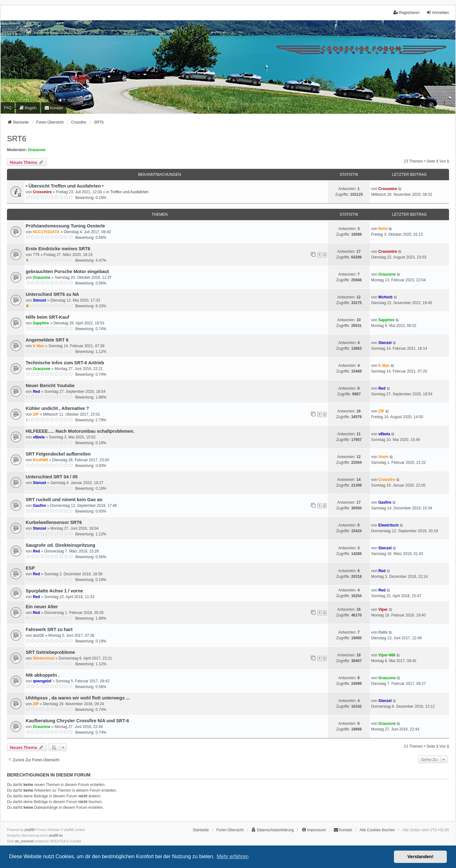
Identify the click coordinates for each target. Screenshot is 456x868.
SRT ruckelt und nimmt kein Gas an (64, 500)
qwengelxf (42, 681)
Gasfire (39, 506)
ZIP (36, 414)
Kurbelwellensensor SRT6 (54, 522)
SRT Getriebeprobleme (50, 652)
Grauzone (37, 150)
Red (37, 392)
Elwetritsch (389, 525)
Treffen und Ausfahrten (129, 192)
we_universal (24, 841)
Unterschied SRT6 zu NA (52, 294)
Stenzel (40, 300)
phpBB (29, 830)
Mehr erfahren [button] (233, 856)
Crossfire (387, 480)
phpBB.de (56, 836)
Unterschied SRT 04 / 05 (52, 477)
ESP (30, 568)
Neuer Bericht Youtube (50, 386)
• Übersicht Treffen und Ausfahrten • (65, 186)
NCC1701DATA (46, 232)
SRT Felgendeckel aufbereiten (58, 454)
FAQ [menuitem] (8, 108)
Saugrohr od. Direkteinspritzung (60, 545)
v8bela (39, 437)
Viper (383, 610)
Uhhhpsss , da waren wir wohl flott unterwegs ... (78, 698)
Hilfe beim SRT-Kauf (47, 317)
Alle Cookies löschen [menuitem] (377, 830)
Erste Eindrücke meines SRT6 (58, 249)
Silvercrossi (44, 658)
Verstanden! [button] (421, 857)
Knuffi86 (41, 460)
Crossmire (42, 192)
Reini (383, 229)
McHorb (386, 297)
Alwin (383, 457)
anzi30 (38, 635)
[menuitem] (28, 108)
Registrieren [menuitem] (406, 13)
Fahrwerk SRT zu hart (49, 629)
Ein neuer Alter (42, 607)
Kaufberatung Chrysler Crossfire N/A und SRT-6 (77, 721)
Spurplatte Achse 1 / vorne (54, 591)
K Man (39, 346)
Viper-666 (387, 655)
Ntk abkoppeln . (43, 675)
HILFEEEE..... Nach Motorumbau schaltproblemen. (80, 431)
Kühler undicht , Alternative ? (57, 408)
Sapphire (41, 323)
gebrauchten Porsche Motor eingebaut (67, 271)
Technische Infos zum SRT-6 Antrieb (65, 363)
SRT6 (17, 139)
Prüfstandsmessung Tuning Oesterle (65, 226)
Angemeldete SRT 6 (47, 340)
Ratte (383, 632)
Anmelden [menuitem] (438, 13)
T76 (36, 255)
